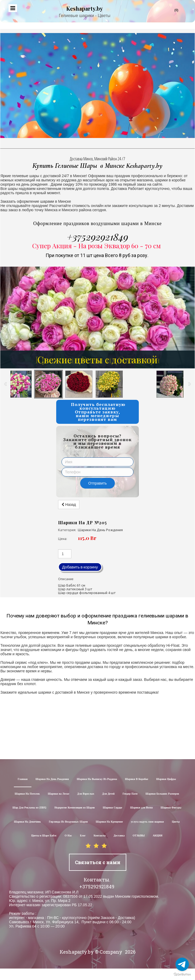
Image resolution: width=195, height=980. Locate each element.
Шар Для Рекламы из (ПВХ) (30, 808)
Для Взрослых (86, 794)
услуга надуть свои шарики (147, 822)
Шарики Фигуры (171, 808)
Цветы (176, 822)
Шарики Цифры (166, 779)
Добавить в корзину (80, 567)
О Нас (68, 836)
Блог (83, 836)
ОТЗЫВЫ (139, 836)
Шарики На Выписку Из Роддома (97, 779)
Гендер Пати (130, 794)
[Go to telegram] (182, 964)
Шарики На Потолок (27, 794)
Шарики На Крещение (109, 822)
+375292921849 (97, 237)
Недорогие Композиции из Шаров (74, 808)
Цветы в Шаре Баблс (44, 836)
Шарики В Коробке (137, 779)
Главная (23, 779)
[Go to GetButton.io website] (182, 975)
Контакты (99, 836)
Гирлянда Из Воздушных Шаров (68, 822)
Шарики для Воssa (141, 808)
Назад (69, 505)
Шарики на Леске (58, 794)
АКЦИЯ (158, 836)
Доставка (119, 836)
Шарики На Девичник (27, 822)
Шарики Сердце (113, 808)
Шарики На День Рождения (52, 779)
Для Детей (109, 794)
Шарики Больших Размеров (162, 794)
